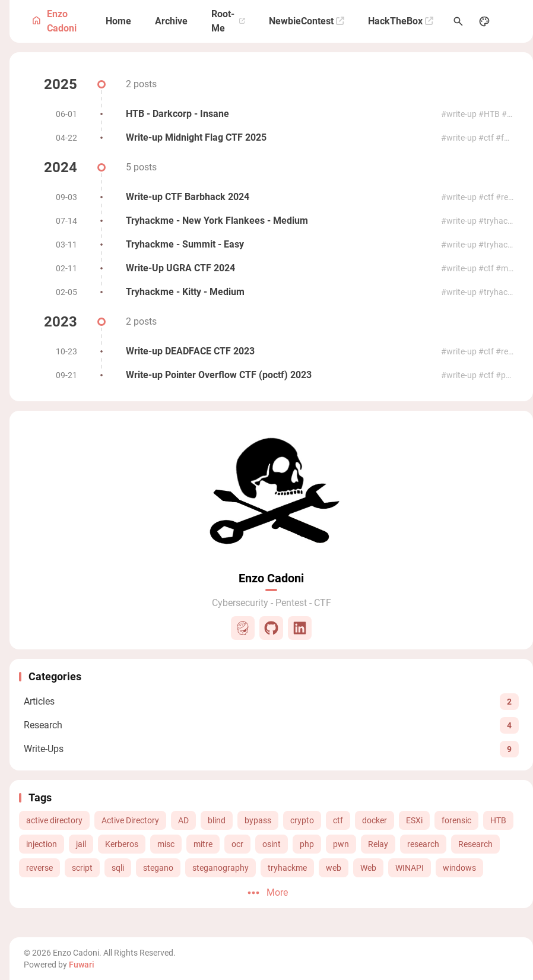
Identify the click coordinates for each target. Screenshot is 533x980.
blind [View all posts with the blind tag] (217, 820)
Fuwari (82, 965)
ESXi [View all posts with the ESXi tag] (414, 820)
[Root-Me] (228, 21)
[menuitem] (510, 21)
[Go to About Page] (271, 491)
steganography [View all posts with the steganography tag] (221, 868)
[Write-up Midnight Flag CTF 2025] (271, 138)
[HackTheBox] (401, 21)
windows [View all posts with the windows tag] (459, 868)
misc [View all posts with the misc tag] (166, 844)
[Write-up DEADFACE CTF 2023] (271, 351)
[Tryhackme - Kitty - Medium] (271, 292)
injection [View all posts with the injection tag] (42, 844)
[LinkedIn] (300, 628)
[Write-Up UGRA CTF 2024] (271, 268)
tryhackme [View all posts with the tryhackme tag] (287, 868)
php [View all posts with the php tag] (307, 844)
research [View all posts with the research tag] (423, 844)
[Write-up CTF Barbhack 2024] (271, 197)
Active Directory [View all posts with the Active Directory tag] (130, 820)
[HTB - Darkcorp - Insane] (271, 114)
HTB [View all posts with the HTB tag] (498, 820)
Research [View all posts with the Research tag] (475, 844)
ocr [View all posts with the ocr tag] (237, 844)
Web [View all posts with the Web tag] (368, 868)
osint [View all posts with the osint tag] (272, 844)
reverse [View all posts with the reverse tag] (39, 868)
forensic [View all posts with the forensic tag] (456, 820)
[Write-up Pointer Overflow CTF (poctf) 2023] (271, 375)
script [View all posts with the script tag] (82, 868)
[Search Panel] (458, 21)
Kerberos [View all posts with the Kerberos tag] (122, 844)
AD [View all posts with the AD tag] (183, 820)
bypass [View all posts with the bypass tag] (258, 820)
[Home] (118, 21)
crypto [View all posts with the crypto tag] (302, 820)
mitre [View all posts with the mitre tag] (203, 844)
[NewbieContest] (307, 21)
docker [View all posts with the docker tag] (375, 820)
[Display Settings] (484, 21)
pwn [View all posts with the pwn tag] (341, 844)
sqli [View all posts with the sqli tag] (118, 868)
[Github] (271, 628)
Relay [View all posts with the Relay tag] (378, 844)
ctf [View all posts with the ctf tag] (338, 820)
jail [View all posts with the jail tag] (81, 844)
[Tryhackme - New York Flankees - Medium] (271, 221)
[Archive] (171, 21)
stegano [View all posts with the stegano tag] (158, 868)
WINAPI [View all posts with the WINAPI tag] (410, 868)
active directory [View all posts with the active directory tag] (54, 820)
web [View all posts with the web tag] (334, 868)
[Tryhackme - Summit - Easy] (271, 245)
